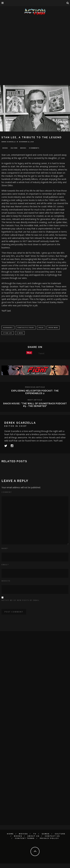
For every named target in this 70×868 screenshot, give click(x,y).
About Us (34, 836)
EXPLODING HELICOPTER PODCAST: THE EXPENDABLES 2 (35, 392)
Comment (7, 492)
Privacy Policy (49, 838)
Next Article (35, 400)
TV (35, 834)
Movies (23, 148)
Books (5, 148)
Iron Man (53, 328)
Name (5, 548)
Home (10, 834)
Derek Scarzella (9, 142)
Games (46, 834)
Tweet (41, 353)
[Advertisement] (34, 51)
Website (6, 581)
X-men (20, 333)
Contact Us (52, 836)
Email (5, 565)
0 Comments (34, 148)
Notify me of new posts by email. (21, 600)
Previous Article (35, 387)
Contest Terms (25, 838)
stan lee (8, 333)
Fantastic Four (26, 328)
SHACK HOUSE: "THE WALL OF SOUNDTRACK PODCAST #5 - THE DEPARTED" (35, 405)
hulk (41, 328)
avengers (8, 328)
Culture (14, 148)
